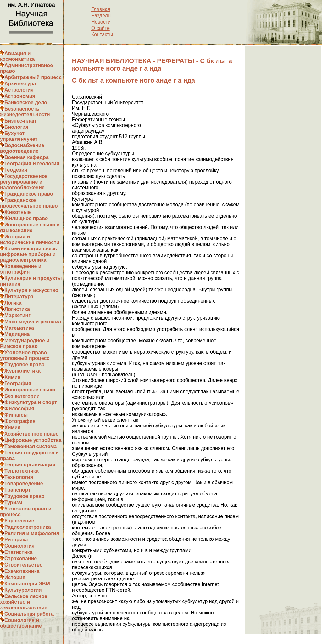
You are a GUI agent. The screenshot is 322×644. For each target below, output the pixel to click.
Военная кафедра (27, 157)
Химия (13, 377)
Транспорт (17, 490)
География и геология (32, 164)
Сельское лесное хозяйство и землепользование (24, 602)
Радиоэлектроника (28, 527)
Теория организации (30, 465)
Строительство (24, 565)
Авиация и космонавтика (17, 56)
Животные (17, 212)
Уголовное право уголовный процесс (25, 355)
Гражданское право (29, 194)
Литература (19, 296)
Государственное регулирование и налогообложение (24, 182)
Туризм (13, 502)
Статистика (18, 552)
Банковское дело (26, 103)
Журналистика (22, 371)
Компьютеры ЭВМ (27, 584)
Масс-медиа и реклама (33, 322)
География (18, 383)
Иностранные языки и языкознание (30, 228)
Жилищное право (26, 218)
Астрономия (20, 96)
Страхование (21, 559)
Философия (19, 409)
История (15, 577)
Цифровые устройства (33, 440)
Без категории (22, 396)
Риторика (16, 540)
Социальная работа (29, 614)
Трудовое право (25, 365)
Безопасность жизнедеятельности (25, 112)
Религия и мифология (32, 533)
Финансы (16, 415)
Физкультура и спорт (31, 402)
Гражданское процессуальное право (29, 203)
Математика (19, 328)
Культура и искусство (31, 290)
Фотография (20, 421)
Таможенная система (31, 446)
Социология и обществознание (21, 623)
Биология (16, 127)
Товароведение (24, 484)
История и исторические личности (30, 239)
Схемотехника (22, 571)
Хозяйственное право (32, 434)
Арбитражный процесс (33, 77)
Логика (13, 303)
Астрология (19, 90)
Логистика (17, 309)
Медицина (17, 334)
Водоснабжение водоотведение (22, 148)
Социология (19, 546)
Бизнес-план (20, 121)
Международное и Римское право (25, 343)
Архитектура (20, 84)
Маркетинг (17, 315)
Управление (19, 521)
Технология (19, 477)
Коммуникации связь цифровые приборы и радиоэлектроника (29, 254)
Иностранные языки (30, 390)
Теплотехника (22, 471)
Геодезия (16, 170)
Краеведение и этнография (21, 269)
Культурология (23, 590)
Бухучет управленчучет (19, 136)
